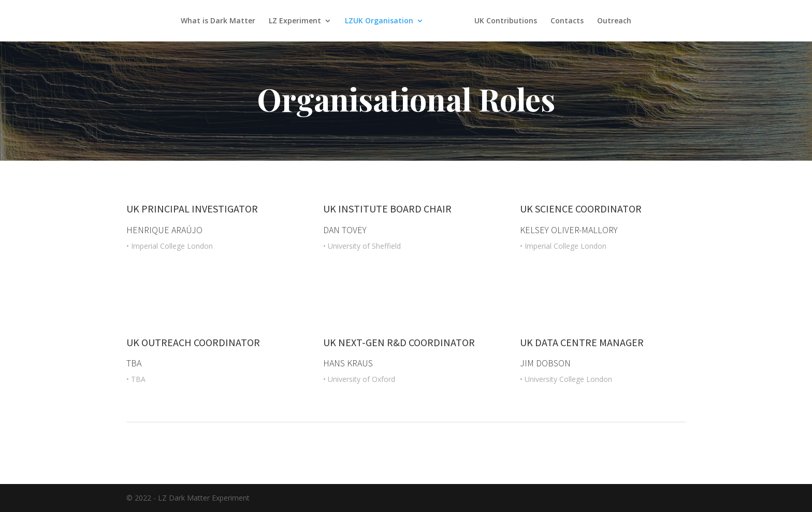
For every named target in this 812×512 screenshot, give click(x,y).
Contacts (567, 21)
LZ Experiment (295, 21)
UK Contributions (506, 21)
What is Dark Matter (218, 21)
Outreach (614, 21)
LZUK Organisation (379, 21)
